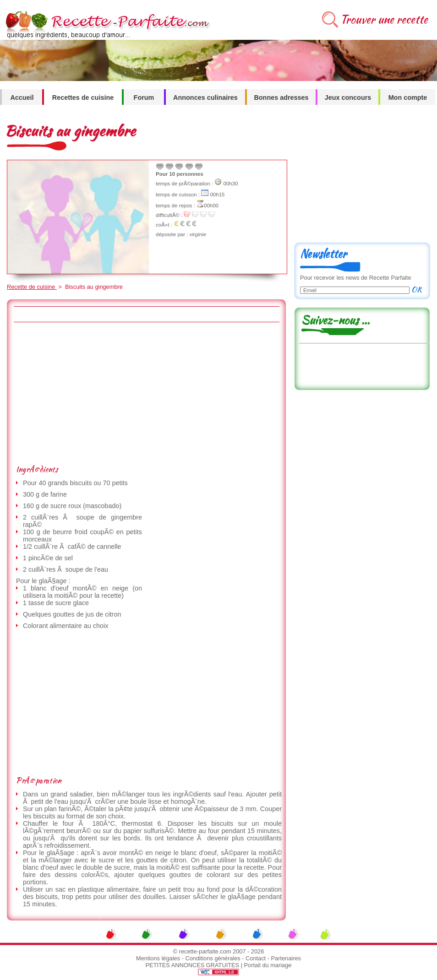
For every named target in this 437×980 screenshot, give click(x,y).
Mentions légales (158, 958)
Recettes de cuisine (83, 97)
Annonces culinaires (205, 97)
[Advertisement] (134, 393)
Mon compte (408, 97)
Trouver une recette (384, 19)
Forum (144, 97)
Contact (256, 958)
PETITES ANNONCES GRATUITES (193, 965)
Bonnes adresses (281, 97)
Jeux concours (348, 97)
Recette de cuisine (32, 287)
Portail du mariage (268, 965)
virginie (198, 234)
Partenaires (286, 958)
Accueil (22, 97)
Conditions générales (213, 958)
